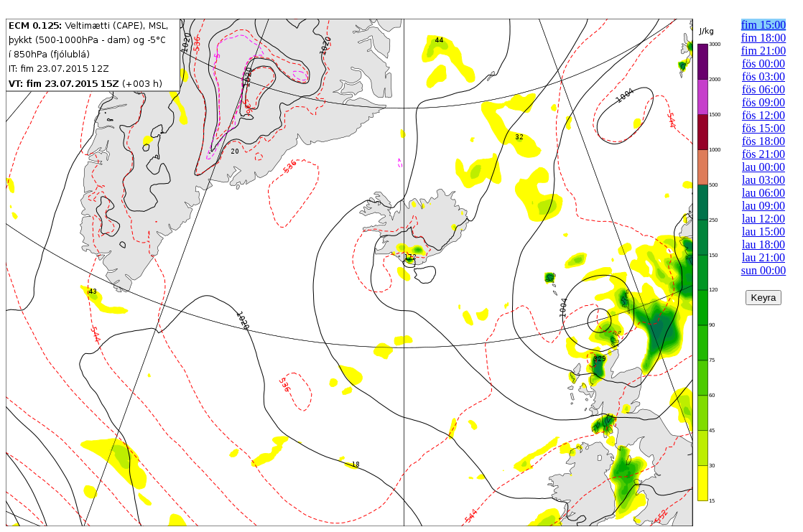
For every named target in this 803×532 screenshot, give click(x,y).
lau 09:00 (763, 206)
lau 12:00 (763, 219)
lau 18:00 (763, 244)
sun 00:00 (764, 270)
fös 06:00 (763, 89)
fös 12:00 (763, 115)
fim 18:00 (764, 38)
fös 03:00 (763, 76)
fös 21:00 (763, 154)
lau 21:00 (763, 257)
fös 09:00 (763, 102)
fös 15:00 (763, 128)
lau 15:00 (763, 232)
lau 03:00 (763, 180)
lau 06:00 (763, 193)
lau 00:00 (763, 167)
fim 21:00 (764, 51)
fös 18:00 (763, 141)
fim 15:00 (764, 25)
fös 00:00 (763, 64)
